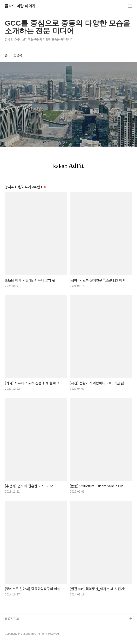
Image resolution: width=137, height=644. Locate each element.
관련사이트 (12, 618)
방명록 (18, 55)
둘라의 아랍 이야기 (20, 6)
